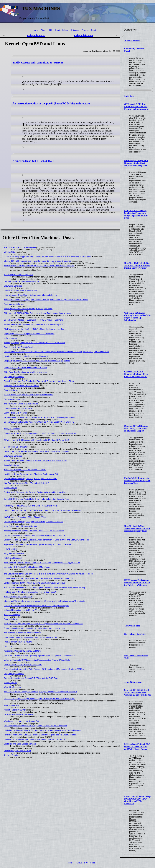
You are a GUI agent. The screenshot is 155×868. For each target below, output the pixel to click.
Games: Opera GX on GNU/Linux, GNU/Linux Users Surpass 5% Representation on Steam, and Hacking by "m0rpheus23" (57, 352)
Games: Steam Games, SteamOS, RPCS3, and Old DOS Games (32, 678)
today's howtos (36, 35)
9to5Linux (129, 96)
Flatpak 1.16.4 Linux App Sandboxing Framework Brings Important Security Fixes (136, 214)
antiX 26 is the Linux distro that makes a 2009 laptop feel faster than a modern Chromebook (43, 624)
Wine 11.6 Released (13, 687)
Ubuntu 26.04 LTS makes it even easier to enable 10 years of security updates (38, 261)
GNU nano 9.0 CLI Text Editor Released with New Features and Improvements (137, 107)
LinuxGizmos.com (133, 682)
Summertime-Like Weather (15, 413)
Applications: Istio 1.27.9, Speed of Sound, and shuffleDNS (29, 333)
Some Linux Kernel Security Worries (19, 347)
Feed (93, 30)
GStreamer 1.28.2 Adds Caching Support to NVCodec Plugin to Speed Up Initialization (138, 317)
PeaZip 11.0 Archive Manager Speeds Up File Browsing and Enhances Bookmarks (39, 698)
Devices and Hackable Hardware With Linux (23, 664)
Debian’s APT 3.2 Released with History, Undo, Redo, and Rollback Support (136, 428)
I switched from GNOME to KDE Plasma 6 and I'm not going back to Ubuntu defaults (40, 735)
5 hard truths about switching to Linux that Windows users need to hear (34, 628)
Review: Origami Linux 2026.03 (17, 751)
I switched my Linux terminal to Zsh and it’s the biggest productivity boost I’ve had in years (43, 730)
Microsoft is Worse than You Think (19, 275)
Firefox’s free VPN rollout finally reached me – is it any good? (30, 592)
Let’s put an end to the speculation (19, 714)
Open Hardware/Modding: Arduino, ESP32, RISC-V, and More (31, 479)
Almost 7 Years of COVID (15, 710)
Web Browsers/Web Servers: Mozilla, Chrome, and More (28, 309)
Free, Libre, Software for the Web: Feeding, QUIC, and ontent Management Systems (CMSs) (44, 669)
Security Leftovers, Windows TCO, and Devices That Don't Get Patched (35, 343)
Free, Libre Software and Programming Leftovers (25, 470)
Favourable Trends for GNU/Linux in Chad (22, 281)
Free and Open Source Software (18, 408)
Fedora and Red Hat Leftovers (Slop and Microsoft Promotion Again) (33, 324)
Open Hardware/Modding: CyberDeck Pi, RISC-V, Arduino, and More (33, 320)
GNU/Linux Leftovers (13, 286)
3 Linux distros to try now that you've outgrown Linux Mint (29, 395)
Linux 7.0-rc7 (10, 252)
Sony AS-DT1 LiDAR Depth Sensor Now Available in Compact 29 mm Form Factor (138, 692)
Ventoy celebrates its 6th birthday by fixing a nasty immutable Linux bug (35, 583)
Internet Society (132, 41)
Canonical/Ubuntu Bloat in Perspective (20, 290)
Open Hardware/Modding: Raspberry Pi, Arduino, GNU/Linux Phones (34, 522)
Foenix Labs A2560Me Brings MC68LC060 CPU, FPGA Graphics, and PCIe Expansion (137, 800)
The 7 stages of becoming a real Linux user (22, 633)
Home (35, 30)
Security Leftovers (12, 465)
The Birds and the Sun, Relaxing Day (20, 247)
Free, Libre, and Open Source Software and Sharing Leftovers (31, 295)
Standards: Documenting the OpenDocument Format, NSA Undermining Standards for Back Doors (46, 299)
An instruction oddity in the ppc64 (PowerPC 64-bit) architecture (51, 104)
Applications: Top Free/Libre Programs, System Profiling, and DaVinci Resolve (37, 544)
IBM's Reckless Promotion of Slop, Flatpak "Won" (25, 517)
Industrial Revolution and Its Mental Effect (22, 610)
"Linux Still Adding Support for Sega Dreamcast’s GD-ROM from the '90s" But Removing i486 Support (47, 256)
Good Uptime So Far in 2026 (16, 447)
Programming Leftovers (14, 304)
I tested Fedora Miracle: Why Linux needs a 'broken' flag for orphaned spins (36, 606)
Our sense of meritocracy (15, 399)
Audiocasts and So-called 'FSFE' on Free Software (26, 367)
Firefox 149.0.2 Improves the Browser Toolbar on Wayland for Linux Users (137, 481)
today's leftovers (84, 35)
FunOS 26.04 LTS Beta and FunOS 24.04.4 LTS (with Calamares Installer (36, 460)
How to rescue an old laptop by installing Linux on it (26, 356)
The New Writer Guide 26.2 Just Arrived (21, 404)
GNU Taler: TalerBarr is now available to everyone (25, 372)
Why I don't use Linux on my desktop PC (21, 721)
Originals (75, 30)
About (43, 30)
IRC (50, 30)
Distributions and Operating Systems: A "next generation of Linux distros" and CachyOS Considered (47, 540)
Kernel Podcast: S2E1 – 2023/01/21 (33, 161)
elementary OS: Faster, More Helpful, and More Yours (27, 567)
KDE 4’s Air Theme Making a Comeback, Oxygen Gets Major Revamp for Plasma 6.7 (40, 692)
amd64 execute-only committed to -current (38, 63)
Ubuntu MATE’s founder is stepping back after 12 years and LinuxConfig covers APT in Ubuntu (45, 601)
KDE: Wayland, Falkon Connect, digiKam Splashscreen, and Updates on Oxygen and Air (42, 562)
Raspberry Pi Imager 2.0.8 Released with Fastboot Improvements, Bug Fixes (136, 163)
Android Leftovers (12, 390)
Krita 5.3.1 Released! (13, 558)
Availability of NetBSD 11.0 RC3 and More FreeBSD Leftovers (31, 506)
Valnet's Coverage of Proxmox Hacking (21, 526)
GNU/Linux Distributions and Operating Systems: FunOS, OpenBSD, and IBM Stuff (40, 655)
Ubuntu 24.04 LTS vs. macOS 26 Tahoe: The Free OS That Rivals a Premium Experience (42, 510)
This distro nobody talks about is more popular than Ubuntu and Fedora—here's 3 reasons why (45, 587)
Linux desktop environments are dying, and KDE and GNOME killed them (35, 726)
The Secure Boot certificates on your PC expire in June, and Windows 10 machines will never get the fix (48, 574)
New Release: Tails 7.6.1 (135, 634)
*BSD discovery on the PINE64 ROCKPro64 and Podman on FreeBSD (34, 329)
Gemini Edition (62, 30)
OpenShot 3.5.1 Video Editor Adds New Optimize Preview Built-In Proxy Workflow (137, 265)
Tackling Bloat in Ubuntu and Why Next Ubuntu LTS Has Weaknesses (34, 531)
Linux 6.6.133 (10, 646)
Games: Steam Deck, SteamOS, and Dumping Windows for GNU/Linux (35, 535)
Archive (85, 30)
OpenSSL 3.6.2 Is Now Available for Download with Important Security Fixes (137, 528)
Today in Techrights (12, 429)
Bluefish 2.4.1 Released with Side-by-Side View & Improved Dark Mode (35, 739)
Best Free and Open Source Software (20, 744)
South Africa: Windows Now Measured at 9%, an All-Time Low (31, 637)
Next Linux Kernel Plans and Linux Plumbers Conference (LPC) (31, 474)
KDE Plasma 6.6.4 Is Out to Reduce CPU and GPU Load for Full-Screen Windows (137, 583)
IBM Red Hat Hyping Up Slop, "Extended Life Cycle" (26, 483)
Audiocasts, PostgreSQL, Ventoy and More (22, 651)
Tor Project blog (132, 626)
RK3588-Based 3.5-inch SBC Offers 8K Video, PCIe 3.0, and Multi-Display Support (137, 747)
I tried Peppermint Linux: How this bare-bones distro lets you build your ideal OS (38, 578)
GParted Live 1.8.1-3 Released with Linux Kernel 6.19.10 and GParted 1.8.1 (137, 374)
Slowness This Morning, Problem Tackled (22, 386)
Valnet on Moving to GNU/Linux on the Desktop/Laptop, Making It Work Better (37, 660)
